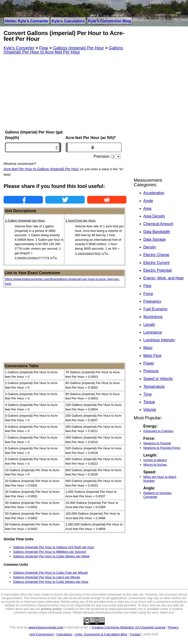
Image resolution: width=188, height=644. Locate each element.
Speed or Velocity (158, 379)
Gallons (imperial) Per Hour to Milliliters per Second (49, 552)
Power (149, 363)
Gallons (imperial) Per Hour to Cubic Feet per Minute (50, 573)
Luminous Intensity (159, 340)
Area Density (154, 216)
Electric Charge (156, 255)
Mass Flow (153, 356)
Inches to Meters (155, 460)
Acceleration (154, 193)
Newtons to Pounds (157, 443)
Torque (149, 402)
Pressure (151, 371)
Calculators (64, 634)
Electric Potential (158, 270)
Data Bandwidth (157, 232)
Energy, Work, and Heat (163, 278)
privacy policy (51, 609)
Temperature (154, 387)
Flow (147, 286)
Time (148, 394)
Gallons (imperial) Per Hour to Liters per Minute (47, 577)
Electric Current (157, 263)
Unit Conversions (42, 634)
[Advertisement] (65, 92)
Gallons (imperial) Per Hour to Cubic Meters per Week (51, 556)
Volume (150, 410)
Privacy (173, 627)
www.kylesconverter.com (46, 627)
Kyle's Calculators (68, 21)
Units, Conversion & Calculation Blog (101, 634)
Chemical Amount (158, 224)
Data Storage (155, 239)
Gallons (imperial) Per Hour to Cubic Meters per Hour (51, 582)
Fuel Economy (156, 309)
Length (149, 325)
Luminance (153, 332)
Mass (148, 348)
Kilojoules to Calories (158, 431)
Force (148, 294)
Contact (135, 634)
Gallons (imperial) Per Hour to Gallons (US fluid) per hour (54, 547)
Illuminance (153, 317)
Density (150, 247)
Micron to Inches (155, 465)
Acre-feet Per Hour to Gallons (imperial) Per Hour (41, 169)
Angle (148, 201)
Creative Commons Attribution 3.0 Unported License (128, 627)
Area (147, 208)
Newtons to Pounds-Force (162, 448)
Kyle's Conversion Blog (110, 21)
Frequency (152, 301)
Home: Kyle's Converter (27, 21)
